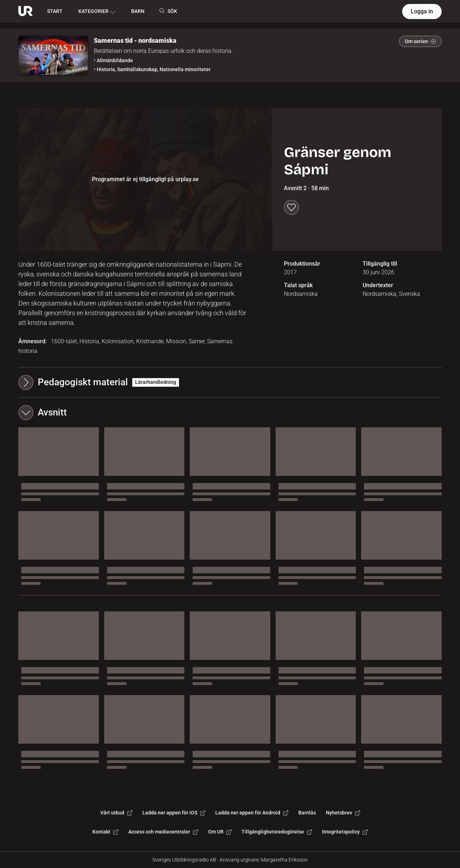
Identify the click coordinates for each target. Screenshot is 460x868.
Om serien (420, 41)
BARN (138, 11)
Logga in (422, 11)
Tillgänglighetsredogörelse (277, 832)
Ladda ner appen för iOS (174, 813)
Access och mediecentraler (163, 832)
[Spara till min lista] (291, 207)
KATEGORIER (97, 12)
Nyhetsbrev (343, 813)
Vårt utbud (116, 813)
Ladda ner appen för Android (252, 813)
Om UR (220, 832)
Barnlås (307, 813)
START (55, 11)
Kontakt (105, 832)
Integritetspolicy (345, 832)
